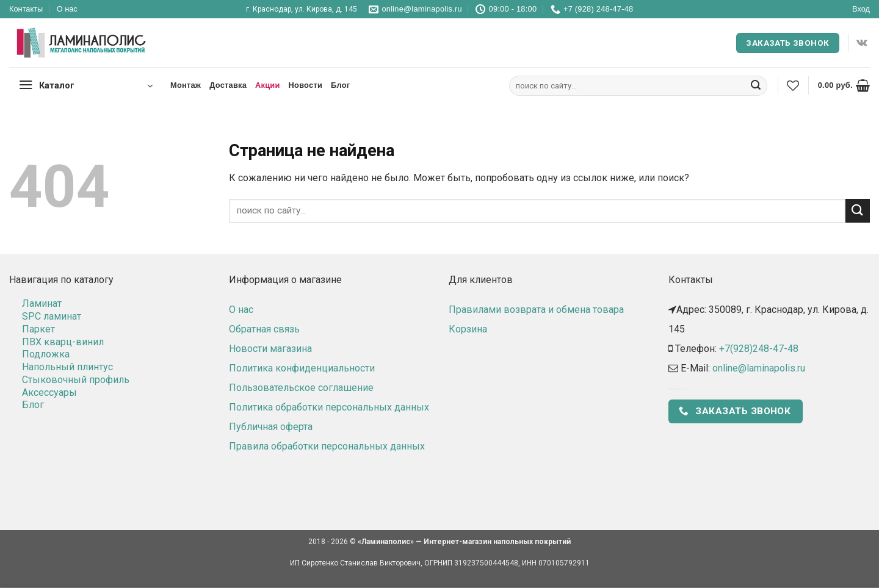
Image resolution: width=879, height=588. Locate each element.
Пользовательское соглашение (301, 388)
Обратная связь (264, 329)
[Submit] (756, 86)
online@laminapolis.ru (759, 368)
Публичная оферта (271, 427)
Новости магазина (270, 349)
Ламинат (42, 303)
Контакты (26, 9)
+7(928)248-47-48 (759, 349)
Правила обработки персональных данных (327, 446)
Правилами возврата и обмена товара (536, 310)
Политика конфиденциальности (302, 368)
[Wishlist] (793, 85)
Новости (306, 85)
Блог (340, 85)
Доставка (228, 85)
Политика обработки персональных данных (329, 407)
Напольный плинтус (67, 367)
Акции (268, 85)
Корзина (468, 329)
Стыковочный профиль (76, 380)
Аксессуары (49, 393)
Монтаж (186, 85)
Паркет (38, 329)
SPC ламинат (52, 316)
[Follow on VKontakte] (862, 43)
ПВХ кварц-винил (63, 342)
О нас (67, 9)
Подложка (46, 354)
